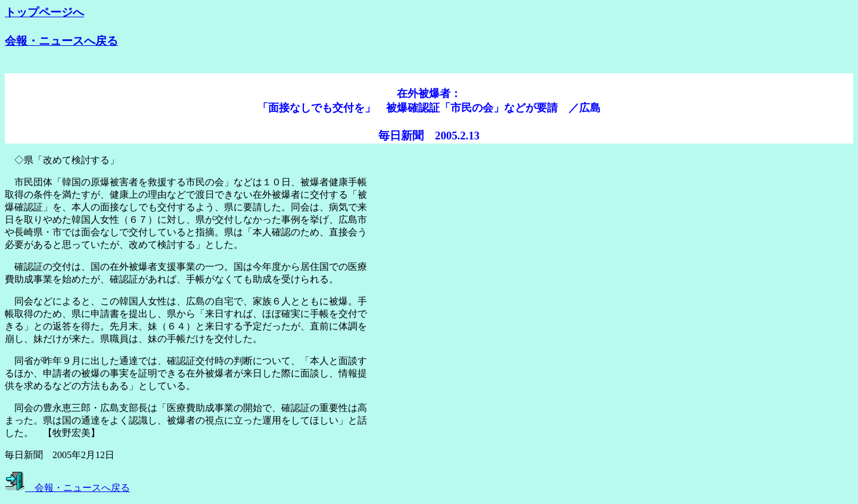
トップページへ (44, 12)
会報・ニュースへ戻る (61, 41)
